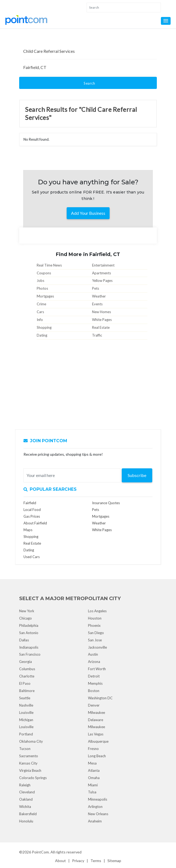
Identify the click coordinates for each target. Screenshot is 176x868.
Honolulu (26, 821)
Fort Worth (97, 669)
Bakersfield (28, 814)
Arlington (95, 807)
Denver (94, 705)
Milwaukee (97, 713)
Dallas (24, 640)
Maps (28, 530)
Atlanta (94, 770)
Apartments (101, 273)
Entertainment (103, 265)
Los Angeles (97, 611)
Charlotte (27, 676)
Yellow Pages (102, 281)
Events (97, 304)
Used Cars (32, 557)
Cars (40, 312)
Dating (42, 335)
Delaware (96, 720)
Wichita (25, 807)
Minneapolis (98, 799)
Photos (42, 288)
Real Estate (101, 327)
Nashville (26, 705)
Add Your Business (88, 213)
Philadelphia (29, 625)
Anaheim (95, 821)
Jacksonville (97, 647)
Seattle (25, 698)
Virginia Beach (30, 770)
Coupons (44, 273)
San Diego (96, 633)
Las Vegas (96, 734)
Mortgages (45, 296)
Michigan (26, 720)
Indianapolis (29, 647)
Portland (26, 734)
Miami (93, 785)
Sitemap (114, 861)
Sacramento (29, 756)
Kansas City (28, 763)
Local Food (32, 510)
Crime (41, 304)
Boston (94, 691)
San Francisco (30, 654)
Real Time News (49, 265)
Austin (93, 654)
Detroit (94, 676)
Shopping (44, 327)
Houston (95, 618)
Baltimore (27, 691)
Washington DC (100, 698)
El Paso (25, 683)
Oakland (26, 799)
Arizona (94, 662)
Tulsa (92, 792)
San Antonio (29, 633)
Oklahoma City (31, 741)
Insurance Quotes (106, 503)
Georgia (26, 662)
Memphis (95, 683)
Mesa (92, 763)
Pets (96, 288)
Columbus (27, 669)
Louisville (26, 713)
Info (40, 320)
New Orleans (98, 814)
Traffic (97, 335)
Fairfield (30, 503)
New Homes (101, 312)
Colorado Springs (33, 778)
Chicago (26, 618)
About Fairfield (35, 523)
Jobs (40, 281)
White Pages (102, 320)
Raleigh (25, 785)
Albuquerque (98, 741)
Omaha (94, 778)
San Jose (95, 640)
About (60, 861)
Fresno (93, 749)
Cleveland (27, 792)
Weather (99, 296)
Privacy (78, 861)
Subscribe (137, 475)
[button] (166, 21)
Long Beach (97, 756)
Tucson (25, 749)
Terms (96, 861)
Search (89, 83)
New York (27, 611)
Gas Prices (32, 516)
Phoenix (94, 625)
